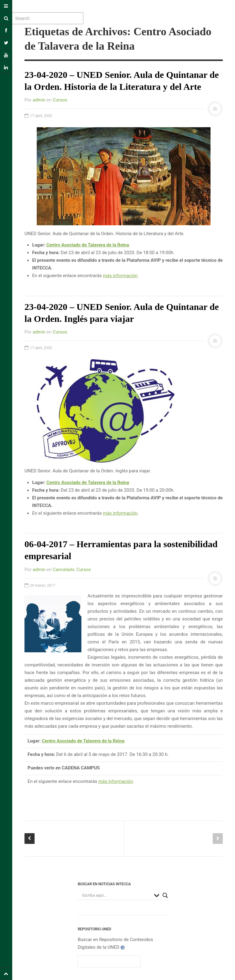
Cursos (60, 100)
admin (39, 100)
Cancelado (63, 570)
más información (120, 276)
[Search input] (117, 895)
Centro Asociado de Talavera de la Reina (88, 245)
